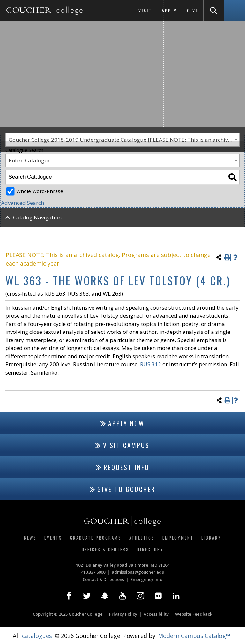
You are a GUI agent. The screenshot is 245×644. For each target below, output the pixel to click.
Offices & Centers (105, 549)
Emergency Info (146, 579)
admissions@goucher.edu (138, 572)
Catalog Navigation (37, 217)
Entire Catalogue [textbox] (30, 160)
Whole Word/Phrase (40, 191)
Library (211, 538)
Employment (178, 538)
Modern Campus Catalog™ (194, 636)
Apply (169, 10)
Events (53, 538)
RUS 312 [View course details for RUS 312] (151, 364)
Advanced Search (22, 203)
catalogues (37, 636)
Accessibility (156, 614)
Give (193, 10)
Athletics (142, 538)
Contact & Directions (103, 579)
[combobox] (122, 160)
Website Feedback (194, 614)
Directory (150, 549)
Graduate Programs (96, 538)
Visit (145, 10)
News (30, 538)
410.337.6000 (93, 572)
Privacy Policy (123, 614)
